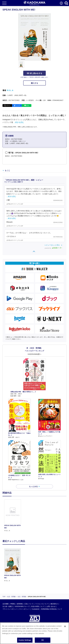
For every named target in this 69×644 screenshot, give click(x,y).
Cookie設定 (35, 609)
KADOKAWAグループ (22, 606)
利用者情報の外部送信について (52, 609)
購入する (34, 83)
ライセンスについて (42, 604)
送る (28, 105)
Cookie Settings (25, 641)
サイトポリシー (24, 609)
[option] (13, 516)
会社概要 (5, 604)
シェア (18, 105)
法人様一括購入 (8, 606)
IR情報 (12, 604)
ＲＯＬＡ (10, 90)
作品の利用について (38, 606)
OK (43, 641)
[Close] (65, 627)
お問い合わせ (51, 606)
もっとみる (33, 486)
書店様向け (54, 604)
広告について (29, 604)
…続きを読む (19, 122)
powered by (53, 248)
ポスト (8, 105)
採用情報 (20, 604)
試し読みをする (34, 73)
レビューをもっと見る (52, 245)
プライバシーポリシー (10, 609)
